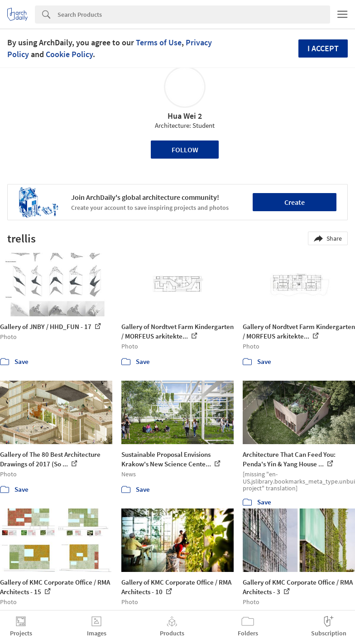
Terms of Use (159, 42)
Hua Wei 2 (185, 116)
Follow (185, 150)
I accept (323, 48)
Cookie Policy (69, 54)
